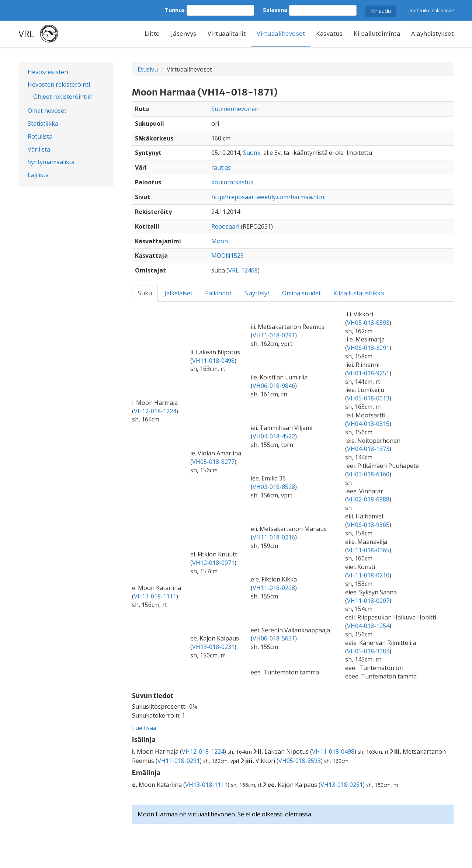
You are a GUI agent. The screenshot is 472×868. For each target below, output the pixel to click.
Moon (220, 241)
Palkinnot (218, 293)
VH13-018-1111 (155, 596)
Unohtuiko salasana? (431, 10)
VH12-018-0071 (213, 563)
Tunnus (175, 10)
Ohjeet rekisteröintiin (63, 97)
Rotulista (40, 136)
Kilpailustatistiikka (359, 293)
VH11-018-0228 (274, 588)
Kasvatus (329, 34)
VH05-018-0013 (368, 398)
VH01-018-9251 (368, 373)
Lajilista (38, 175)
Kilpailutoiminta (377, 34)
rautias (221, 167)
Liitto (152, 34)
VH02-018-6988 (368, 499)
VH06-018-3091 (368, 348)
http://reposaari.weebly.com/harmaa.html (268, 197)
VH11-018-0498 (213, 361)
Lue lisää (144, 728)
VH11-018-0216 (274, 537)
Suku (145, 293)
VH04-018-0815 (368, 424)
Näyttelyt (257, 293)
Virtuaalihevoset (281, 34)
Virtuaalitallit (227, 34)
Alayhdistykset (432, 34)
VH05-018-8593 (368, 323)
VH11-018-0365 (368, 550)
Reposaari (225, 226)
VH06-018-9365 (368, 525)
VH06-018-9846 (274, 386)
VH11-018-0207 (368, 601)
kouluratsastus (232, 182)
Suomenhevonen (235, 109)
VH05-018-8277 (213, 462)
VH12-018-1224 (155, 411)
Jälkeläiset (178, 293)
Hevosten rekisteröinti (59, 84)
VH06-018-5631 (274, 638)
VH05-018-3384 (368, 651)
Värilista (39, 149)
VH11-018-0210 (368, 575)
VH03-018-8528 (274, 487)
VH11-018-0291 (274, 335)
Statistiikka (43, 124)
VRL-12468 (243, 270)
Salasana (275, 10)
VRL (26, 34)
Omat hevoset (47, 111)
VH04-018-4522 (274, 436)
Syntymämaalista (51, 162)
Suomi (252, 153)
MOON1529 (228, 256)
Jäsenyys (184, 34)
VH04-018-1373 (368, 449)
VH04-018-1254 (368, 626)
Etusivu (148, 69)
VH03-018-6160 (368, 474)
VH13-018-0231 (213, 647)
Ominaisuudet (301, 293)
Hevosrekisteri (48, 72)
